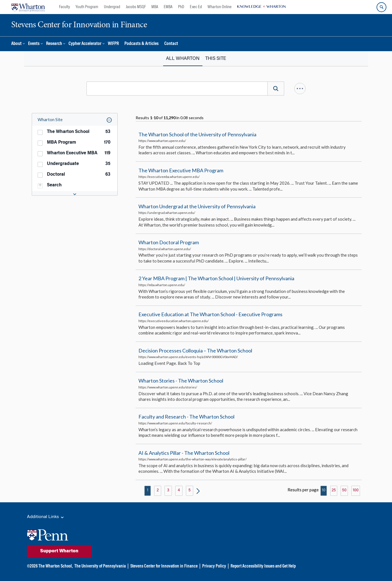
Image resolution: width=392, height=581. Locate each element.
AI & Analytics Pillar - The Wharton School (184, 453)
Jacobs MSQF (136, 7)
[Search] (276, 89)
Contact (171, 44)
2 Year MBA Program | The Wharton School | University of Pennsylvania (216, 278)
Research (54, 44)
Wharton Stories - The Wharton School (181, 381)
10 (324, 490)
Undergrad (112, 7)
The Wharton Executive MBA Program (181, 170)
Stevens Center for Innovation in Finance (164, 566)
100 (356, 490)
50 (344, 490)
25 (334, 490)
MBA (155, 7)
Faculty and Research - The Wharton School (186, 417)
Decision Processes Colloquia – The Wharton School (195, 351)
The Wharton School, (56, 566)
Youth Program (87, 7)
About (16, 44)
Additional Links (46, 517)
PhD (181, 7)
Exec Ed (196, 7)
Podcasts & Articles (142, 44)
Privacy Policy (214, 566)
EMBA (168, 7)
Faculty (64, 7)
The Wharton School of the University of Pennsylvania (197, 134)
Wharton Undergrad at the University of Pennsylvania (197, 206)
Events (34, 44)
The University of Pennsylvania (100, 566)
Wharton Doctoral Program (169, 242)
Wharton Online (220, 7)
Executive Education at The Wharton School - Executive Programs (210, 315)
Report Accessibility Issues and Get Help (263, 566)
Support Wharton (59, 551)
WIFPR (113, 44)
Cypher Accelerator (85, 44)
